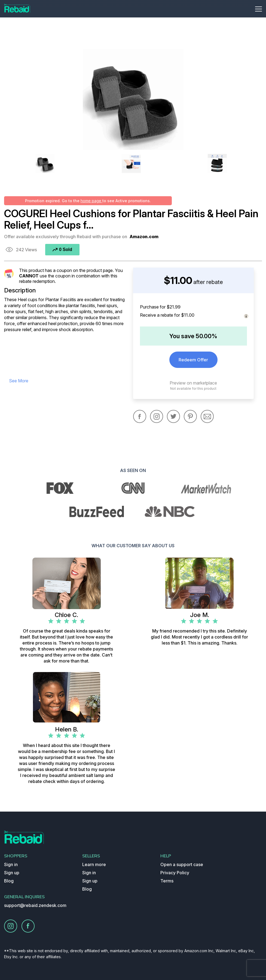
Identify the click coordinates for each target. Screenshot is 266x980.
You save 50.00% (193, 336)
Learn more (94, 864)
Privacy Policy (175, 873)
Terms (167, 881)
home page (91, 201)
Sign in (11, 864)
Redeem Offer (193, 360)
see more (19, 381)
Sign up (12, 873)
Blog (9, 881)
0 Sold (62, 249)
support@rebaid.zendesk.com (35, 905)
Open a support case (182, 864)
